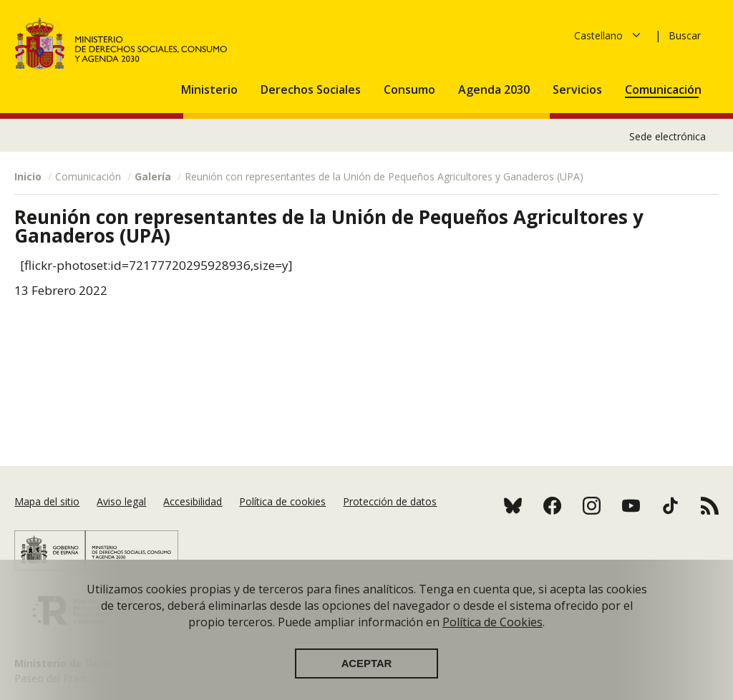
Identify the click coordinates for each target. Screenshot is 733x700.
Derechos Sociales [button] (312, 89)
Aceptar (367, 675)
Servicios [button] (579, 89)
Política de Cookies (492, 633)
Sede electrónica (668, 136)
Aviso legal (121, 501)
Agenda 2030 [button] (495, 89)
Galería (153, 176)
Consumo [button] (411, 89)
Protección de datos (390, 501)
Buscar (685, 35)
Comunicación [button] (665, 89)
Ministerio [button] (211, 89)
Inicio (28, 176)
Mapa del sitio (47, 501)
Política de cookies (282, 501)
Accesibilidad (193, 501)
